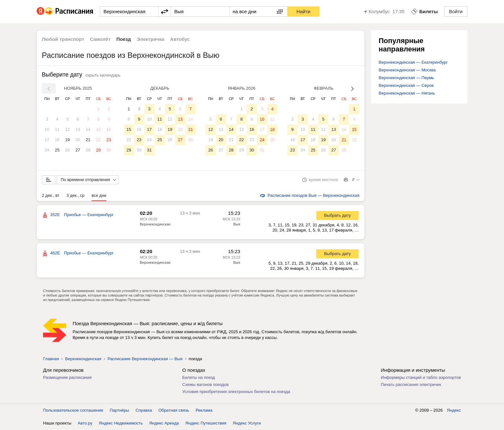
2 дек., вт (51, 196)
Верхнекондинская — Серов (406, 85)
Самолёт (100, 39)
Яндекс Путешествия (206, 423)
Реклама (204, 411)
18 (57, 140)
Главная (51, 359)
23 (109, 140)
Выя (237, 224)
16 (109, 129)
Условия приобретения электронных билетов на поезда (236, 392)
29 (98, 150)
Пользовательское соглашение (73, 411)
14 (88, 129)
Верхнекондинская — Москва (407, 70)
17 (47, 140)
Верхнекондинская (155, 224)
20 (78, 140)
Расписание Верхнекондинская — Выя (145, 359)
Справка (144, 411)
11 (57, 129)
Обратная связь (174, 411)
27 (78, 150)
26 (67, 150)
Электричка (150, 39)
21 (88, 140)
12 (67, 129)
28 (88, 150)
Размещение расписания (67, 378)
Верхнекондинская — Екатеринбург (413, 62)
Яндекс (454, 411)
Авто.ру (85, 423)
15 (98, 129)
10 (47, 129)
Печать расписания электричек (411, 385)
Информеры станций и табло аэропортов (421, 378)
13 (78, 129)
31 (149, 150)
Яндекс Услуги (247, 423)
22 (98, 140)
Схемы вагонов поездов (205, 385)
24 (47, 150)
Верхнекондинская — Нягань (407, 93)
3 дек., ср (76, 196)
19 (67, 140)
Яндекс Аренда (164, 423)
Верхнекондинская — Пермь (406, 78)
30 (109, 150)
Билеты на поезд (199, 378)
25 (57, 150)
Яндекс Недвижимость (121, 423)
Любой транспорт (63, 39)
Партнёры (119, 411)
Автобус (180, 39)
